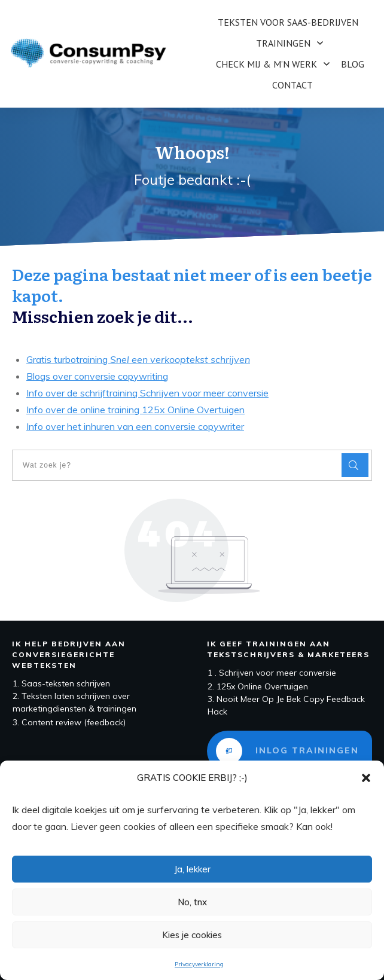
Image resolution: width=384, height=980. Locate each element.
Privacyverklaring (199, 964)
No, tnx (192, 902)
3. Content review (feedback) (69, 722)
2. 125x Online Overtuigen (258, 686)
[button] (366, 778)
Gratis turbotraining (138, 359)
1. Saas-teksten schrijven (61, 683)
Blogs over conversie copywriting (97, 376)
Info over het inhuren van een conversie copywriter (135, 426)
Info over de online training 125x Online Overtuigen (135, 410)
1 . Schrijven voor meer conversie (272, 673)
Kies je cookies (192, 935)
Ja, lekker (192, 869)
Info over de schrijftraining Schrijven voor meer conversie (147, 393)
